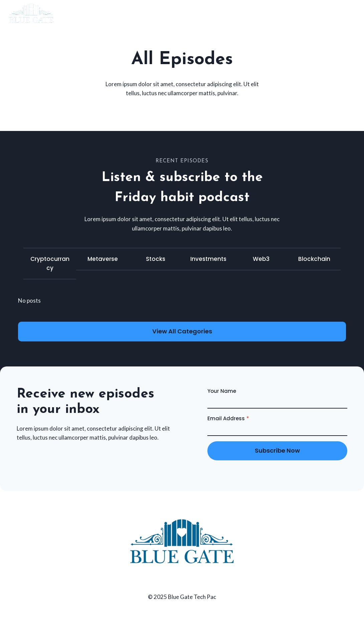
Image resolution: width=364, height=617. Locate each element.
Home (303, 13)
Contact (337, 13)
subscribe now (277, 450)
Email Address (228, 418)
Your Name (222, 391)
